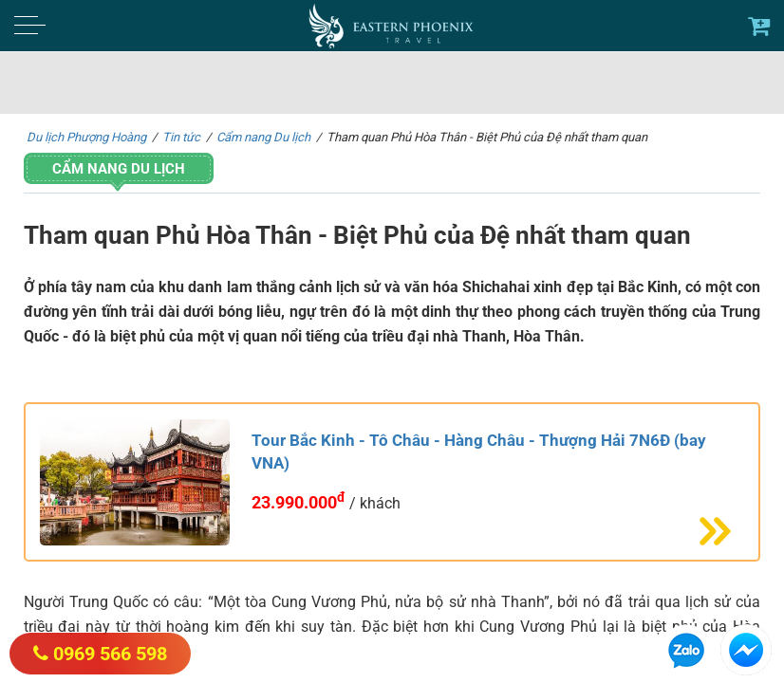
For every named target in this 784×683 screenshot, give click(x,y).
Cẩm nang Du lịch (119, 169)
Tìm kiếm (697, 84)
